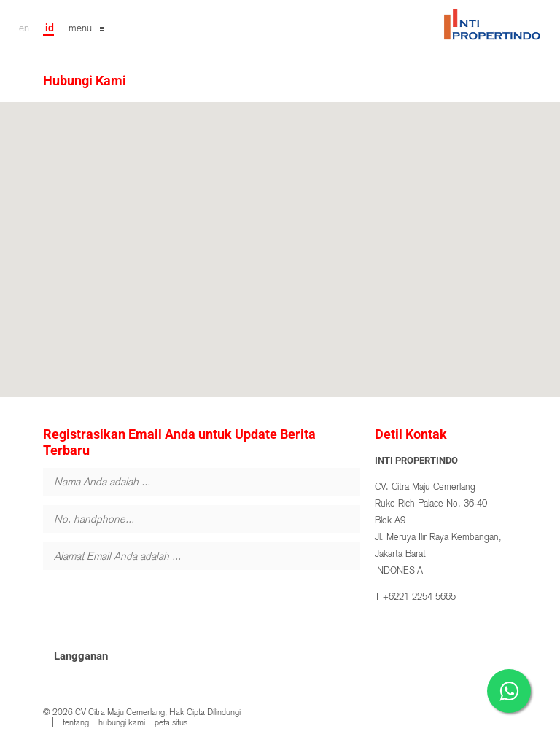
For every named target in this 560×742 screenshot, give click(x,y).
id (50, 28)
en (24, 28)
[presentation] (154, 608)
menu (80, 28)
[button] (280, 237)
